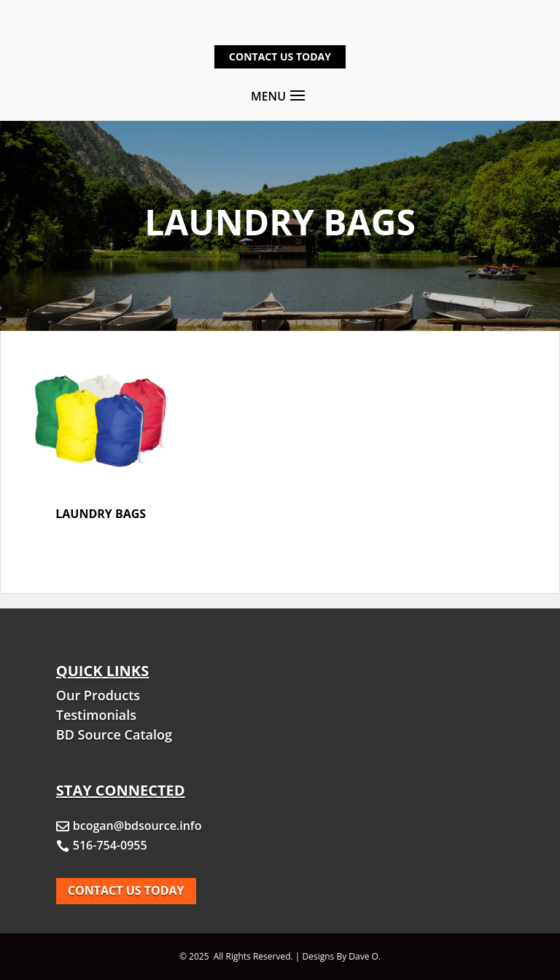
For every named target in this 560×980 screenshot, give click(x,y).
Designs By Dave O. (342, 956)
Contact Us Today (280, 56)
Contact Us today (126, 890)
